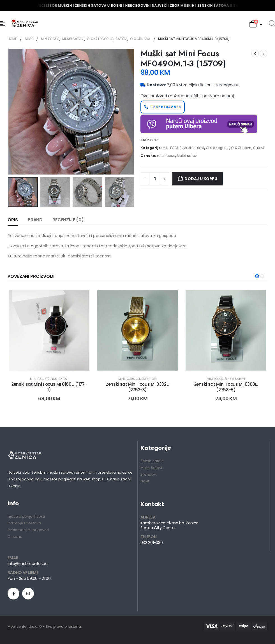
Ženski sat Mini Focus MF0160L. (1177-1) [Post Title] (49, 387)
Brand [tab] (35, 220)
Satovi (259, 148)
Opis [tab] (13, 220)
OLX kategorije (218, 148)
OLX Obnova (241, 148)
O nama (15, 537)
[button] (257, 276)
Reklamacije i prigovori (28, 530)
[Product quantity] (155, 179)
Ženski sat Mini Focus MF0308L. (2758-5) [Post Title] (226, 387)
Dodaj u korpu (201, 179)
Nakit (145, 481)
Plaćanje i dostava (24, 523)
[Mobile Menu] (3, 24)
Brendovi (149, 475)
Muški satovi (194, 148)
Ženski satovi (58, 379)
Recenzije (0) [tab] (68, 220)
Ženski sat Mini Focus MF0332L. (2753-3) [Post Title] (137, 387)
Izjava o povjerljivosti (26, 517)
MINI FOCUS (172, 148)
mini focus (166, 156)
